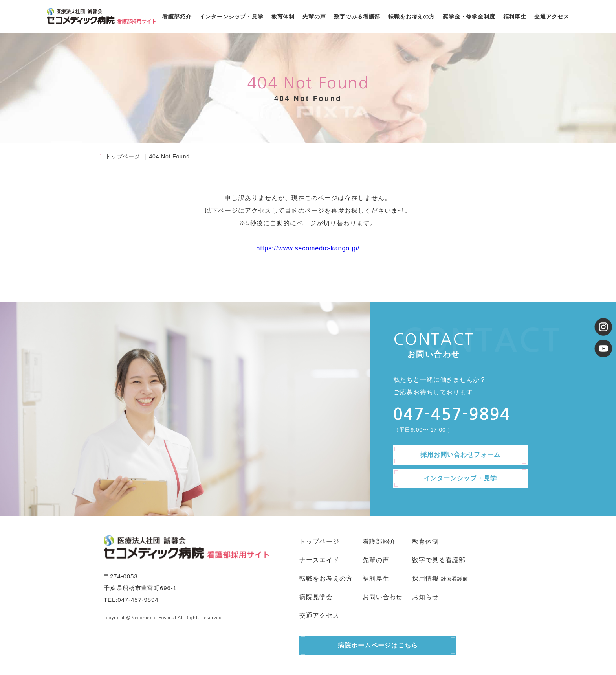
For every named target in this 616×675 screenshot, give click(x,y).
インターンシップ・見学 (232, 17)
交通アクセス (552, 17)
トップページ (123, 156)
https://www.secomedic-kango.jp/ (308, 248)
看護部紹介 (177, 17)
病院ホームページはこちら (378, 645)
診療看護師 (455, 579)
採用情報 (425, 578)
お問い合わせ (383, 597)
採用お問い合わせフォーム (460, 455)
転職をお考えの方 (412, 17)
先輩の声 (314, 17)
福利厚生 (515, 17)
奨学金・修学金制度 (469, 17)
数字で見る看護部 (439, 560)
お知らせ (425, 597)
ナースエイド (319, 560)
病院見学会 (316, 597)
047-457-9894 (138, 600)
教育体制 (283, 17)
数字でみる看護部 (357, 17)
